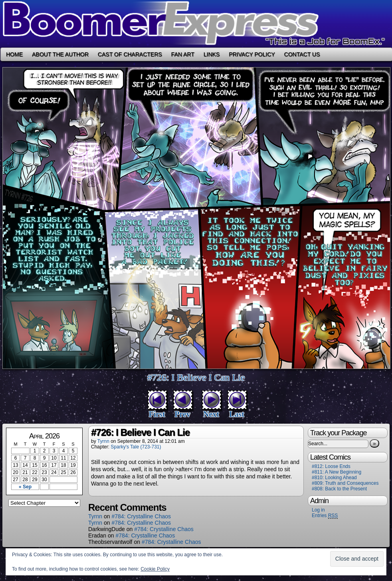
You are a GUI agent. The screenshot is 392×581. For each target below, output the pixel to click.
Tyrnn (103, 441)
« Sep (25, 487)
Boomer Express (196, 24)
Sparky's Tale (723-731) (136, 447)
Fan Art (183, 54)
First (157, 414)
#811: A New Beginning (337, 472)
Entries (325, 516)
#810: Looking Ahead (334, 478)
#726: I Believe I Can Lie (196, 377)
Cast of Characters (130, 54)
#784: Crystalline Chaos (141, 516)
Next (211, 414)
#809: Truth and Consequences (345, 483)
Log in (318, 510)
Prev (182, 414)
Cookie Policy (155, 569)
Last (237, 414)
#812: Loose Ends (331, 466)
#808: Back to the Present (339, 489)
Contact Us (302, 54)
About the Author (60, 54)
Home (14, 54)
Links (212, 54)
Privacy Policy (252, 54)
